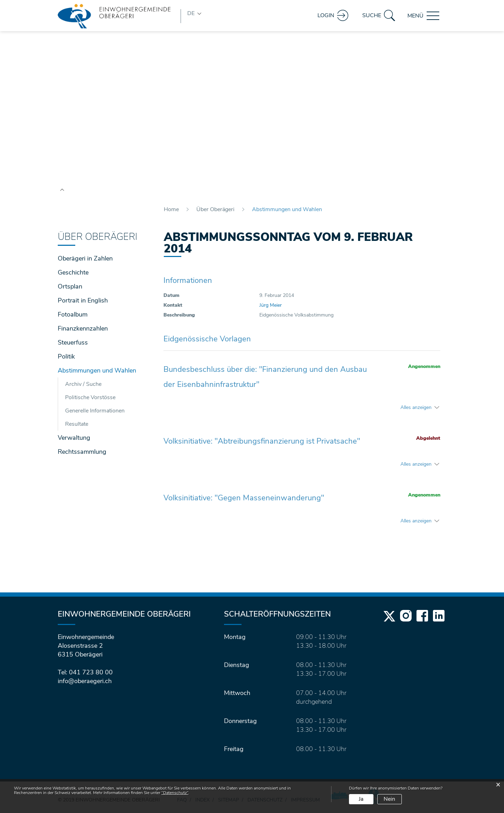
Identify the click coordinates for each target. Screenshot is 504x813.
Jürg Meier (271, 305)
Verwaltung (74, 438)
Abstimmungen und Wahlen (102, 370)
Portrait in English (83, 300)
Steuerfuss (73, 342)
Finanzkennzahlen (83, 328)
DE (191, 13)
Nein (389, 799)
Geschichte (73, 272)
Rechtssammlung (82, 452)
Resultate (77, 424)
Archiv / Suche (83, 384)
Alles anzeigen (416, 407)
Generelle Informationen (95, 411)
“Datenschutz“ (175, 793)
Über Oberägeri (97, 237)
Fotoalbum (73, 314)
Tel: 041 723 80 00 (85, 672)
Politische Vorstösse (90, 397)
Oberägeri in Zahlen (85, 258)
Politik (66, 356)
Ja (361, 799)
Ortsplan (70, 286)
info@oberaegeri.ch (85, 681)
